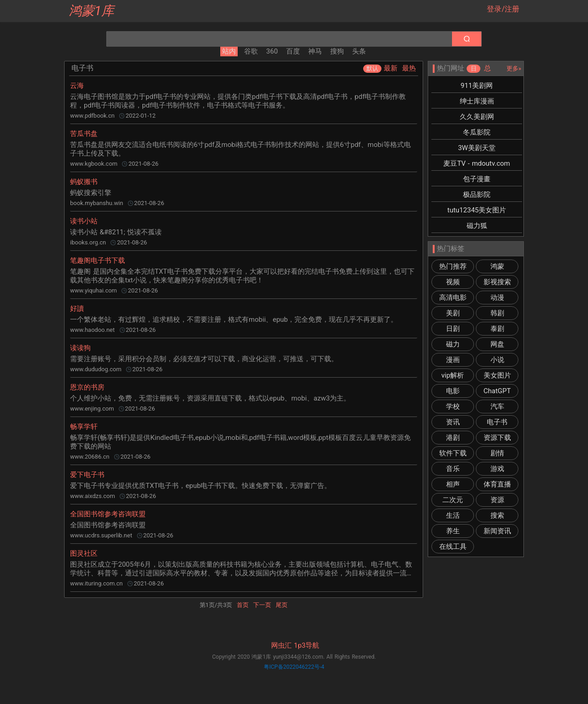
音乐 (453, 469)
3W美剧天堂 (477, 148)
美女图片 (497, 375)
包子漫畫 (477, 179)
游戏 (497, 469)
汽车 (497, 406)
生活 (453, 515)
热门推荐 (453, 266)
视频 (453, 282)
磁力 (453, 344)
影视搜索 (497, 282)
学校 (453, 406)
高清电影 (453, 298)
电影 (453, 391)
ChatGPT (497, 391)
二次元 (453, 500)
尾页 (282, 605)
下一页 (262, 605)
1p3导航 (307, 645)
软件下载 (453, 453)
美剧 (453, 313)
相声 (453, 484)
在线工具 (453, 547)
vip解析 (453, 375)
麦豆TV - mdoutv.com (477, 163)
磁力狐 (477, 226)
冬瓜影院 (477, 132)
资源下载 (497, 438)
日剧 (453, 329)
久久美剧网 (477, 117)
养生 (453, 531)
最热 (409, 68)
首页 (243, 605)
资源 (497, 500)
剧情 (497, 453)
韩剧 (497, 313)
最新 (391, 68)
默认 (372, 68)
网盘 (497, 344)
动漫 (497, 298)
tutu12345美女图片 (477, 210)
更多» (514, 68)
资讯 (453, 422)
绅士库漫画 (477, 101)
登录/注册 (503, 9)
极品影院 (477, 195)
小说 (497, 360)
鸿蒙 (497, 266)
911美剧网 (477, 86)
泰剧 (497, 329)
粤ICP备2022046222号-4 (294, 667)
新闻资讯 (497, 531)
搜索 (497, 515)
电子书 (497, 422)
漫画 (453, 360)
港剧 (453, 438)
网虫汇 (281, 645)
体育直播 (497, 484)
